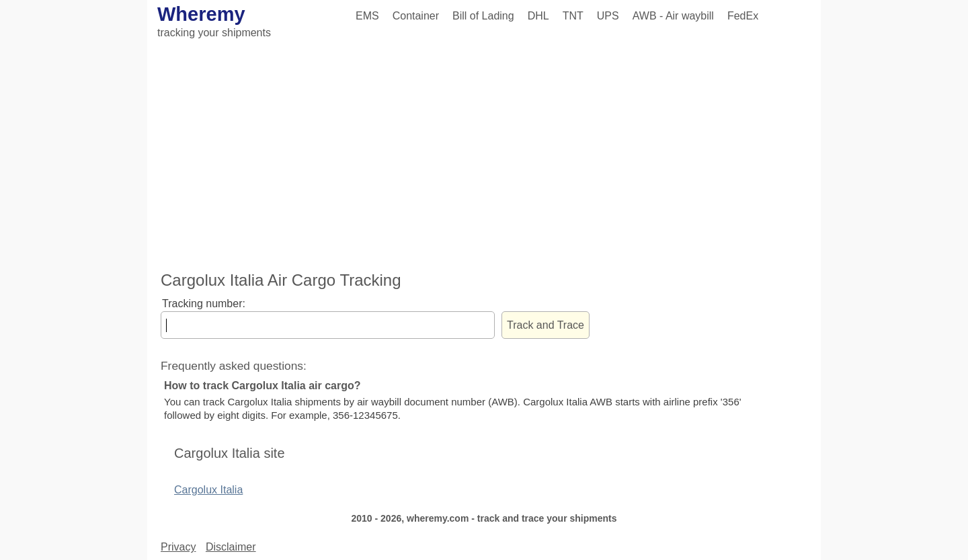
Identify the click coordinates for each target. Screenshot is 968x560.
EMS (367, 16)
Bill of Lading (483, 16)
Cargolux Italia (208, 490)
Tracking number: (204, 304)
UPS (608, 16)
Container (416, 16)
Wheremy (201, 14)
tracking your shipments (214, 33)
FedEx (743, 16)
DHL (538, 16)
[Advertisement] (484, 157)
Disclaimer (231, 547)
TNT (573, 16)
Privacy (178, 547)
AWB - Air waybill (673, 16)
